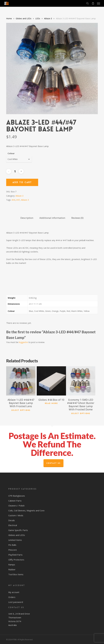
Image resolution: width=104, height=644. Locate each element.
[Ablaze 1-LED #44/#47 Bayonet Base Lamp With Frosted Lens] (21, 381)
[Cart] (93, 3)
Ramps (12, 565)
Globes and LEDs (24, 18)
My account (14, 592)
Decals (12, 520)
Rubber (12, 569)
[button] (99, 3)
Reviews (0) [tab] (77, 218)
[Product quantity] (15, 171)
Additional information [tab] (52, 218)
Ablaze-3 (48, 18)
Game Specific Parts (18, 530)
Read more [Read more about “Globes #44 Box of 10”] (51, 403)
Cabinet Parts (15, 501)
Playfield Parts (15, 555)
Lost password (16, 602)
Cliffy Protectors (16, 560)
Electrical (13, 525)
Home (9, 18)
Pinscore (13, 550)
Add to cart (22, 182)
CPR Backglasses (17, 496)
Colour (11, 153)
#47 (18, 200)
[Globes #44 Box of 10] (51, 381)
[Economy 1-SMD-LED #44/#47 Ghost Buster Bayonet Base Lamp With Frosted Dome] (81, 381)
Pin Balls (12, 545)
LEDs (38, 18)
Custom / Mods (16, 515)
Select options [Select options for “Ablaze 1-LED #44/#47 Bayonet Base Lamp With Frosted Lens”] (21, 410)
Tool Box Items (16, 574)
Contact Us (53, 463)
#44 (13, 200)
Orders (12, 597)
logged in (23, 342)
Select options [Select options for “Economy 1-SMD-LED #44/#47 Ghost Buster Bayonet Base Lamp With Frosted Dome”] (81, 413)
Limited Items (15, 540)
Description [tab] (27, 218)
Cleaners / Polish (16, 506)
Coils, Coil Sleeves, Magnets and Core (26, 510)
